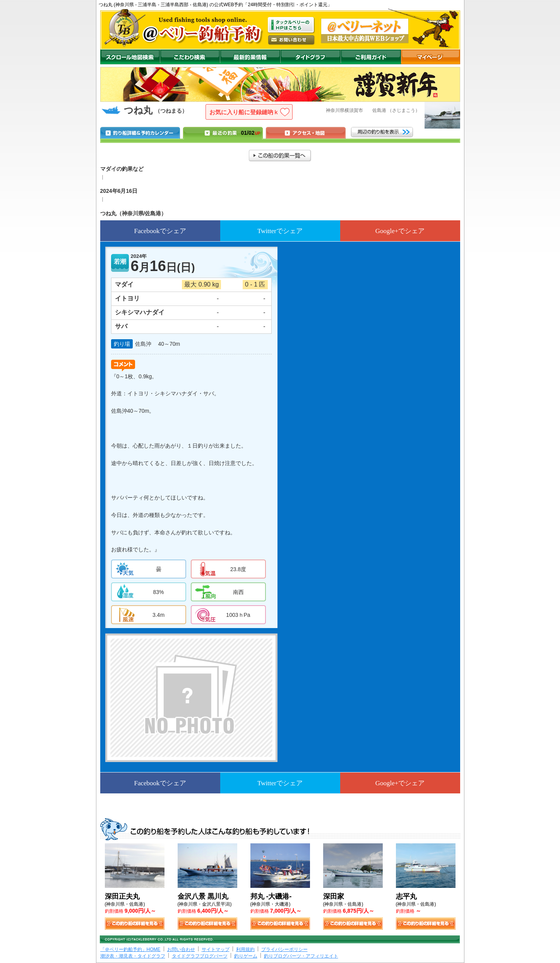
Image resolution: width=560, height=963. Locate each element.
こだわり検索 (190, 57)
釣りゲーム (246, 956)
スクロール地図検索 (130, 57)
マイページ (431, 57)
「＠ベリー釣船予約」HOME (130, 949)
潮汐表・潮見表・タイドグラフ (133, 956)
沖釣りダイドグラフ (310, 57)
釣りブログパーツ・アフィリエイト (301, 956)
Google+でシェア (400, 231)
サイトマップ (216, 949)
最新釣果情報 (250, 57)
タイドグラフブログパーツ (200, 956)
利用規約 (245, 949)
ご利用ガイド (371, 57)
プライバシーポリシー (284, 949)
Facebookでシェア (160, 231)
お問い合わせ (181, 949)
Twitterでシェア (280, 231)
